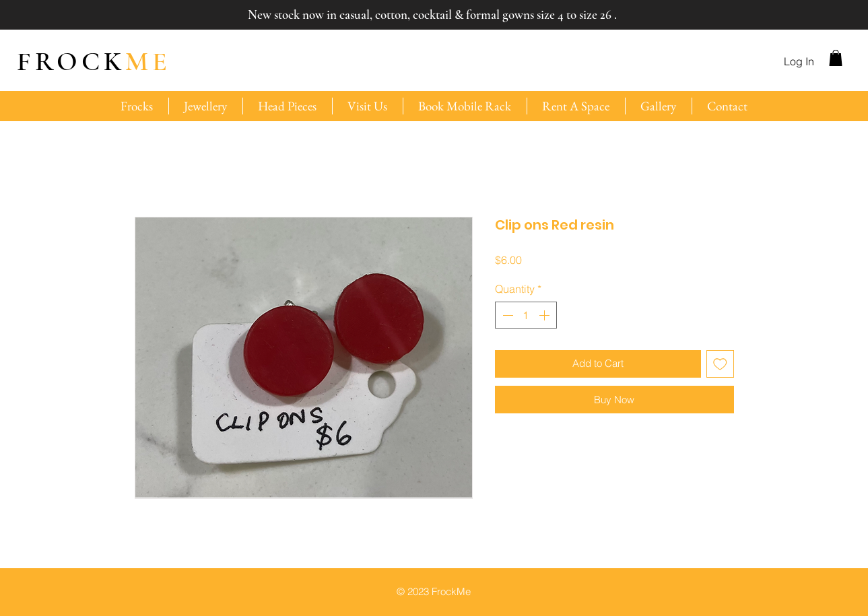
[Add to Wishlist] (720, 364)
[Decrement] (506, 315)
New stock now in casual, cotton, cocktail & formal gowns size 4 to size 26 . (432, 14)
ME (94, 61)
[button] (836, 58)
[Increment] (545, 315)
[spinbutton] (526, 315)
